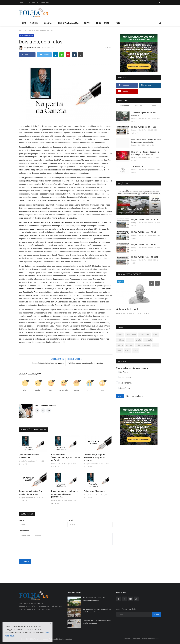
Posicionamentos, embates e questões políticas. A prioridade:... (65, 494)
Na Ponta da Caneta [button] (69, 23)
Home (23, 23)
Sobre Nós (45, 2)
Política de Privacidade (151, 639)
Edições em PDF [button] (104, 23)
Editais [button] (88, 23)
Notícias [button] (35, 23)
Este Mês (139, 106)
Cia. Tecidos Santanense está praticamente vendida (94, 599)
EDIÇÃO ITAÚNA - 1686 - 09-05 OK (145, 257)
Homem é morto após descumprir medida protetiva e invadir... (145, 153)
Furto (119, 350)
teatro (127, 350)
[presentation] (38, 552)
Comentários (27, 514)
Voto (120, 396)
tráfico (135, 350)
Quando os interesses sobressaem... (29, 456)
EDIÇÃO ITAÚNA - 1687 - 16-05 (143, 245)
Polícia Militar (144, 335)
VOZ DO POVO (137, 166)
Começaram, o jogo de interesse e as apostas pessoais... (94, 457)
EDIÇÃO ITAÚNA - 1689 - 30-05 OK (145, 220)
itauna (120, 335)
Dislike (38, 390)
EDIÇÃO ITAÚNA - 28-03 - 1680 (143, 127)
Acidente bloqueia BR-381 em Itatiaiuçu (143, 114)
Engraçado (64, 390)
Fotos (119, 23)
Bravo (76, 390)
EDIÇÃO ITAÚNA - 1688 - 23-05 (143, 232)
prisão (138, 340)
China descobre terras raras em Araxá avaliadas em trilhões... (97, 610)
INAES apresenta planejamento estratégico (85, 363)
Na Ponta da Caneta (31, 30)
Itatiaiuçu (130, 345)
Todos (154, 106)
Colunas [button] (49, 23)
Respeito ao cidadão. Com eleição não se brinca (31, 493)
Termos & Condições (132, 639)
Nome (21, 520)
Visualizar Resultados (135, 396)
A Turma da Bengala (128, 309)
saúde (130, 340)
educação (148, 340)
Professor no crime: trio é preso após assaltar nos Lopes (97, 622)
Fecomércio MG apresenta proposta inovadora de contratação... (146, 141)
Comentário (24, 531)
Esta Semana (124, 106)
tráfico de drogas (143, 345)
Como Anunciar (33, 2)
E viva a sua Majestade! (94, 491)
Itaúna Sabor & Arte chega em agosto (48, 363)
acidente (121, 340)
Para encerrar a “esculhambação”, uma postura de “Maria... (66, 457)
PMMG (155, 335)
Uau (102, 390)
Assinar (156, 614)
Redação (134, 145)
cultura (120, 345)
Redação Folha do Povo (30, 48)
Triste (89, 390)
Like (25, 390)
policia (156, 345)
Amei (51, 390)
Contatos (22, 2)
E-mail (70, 520)
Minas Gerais (131, 335)
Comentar (25, 561)
